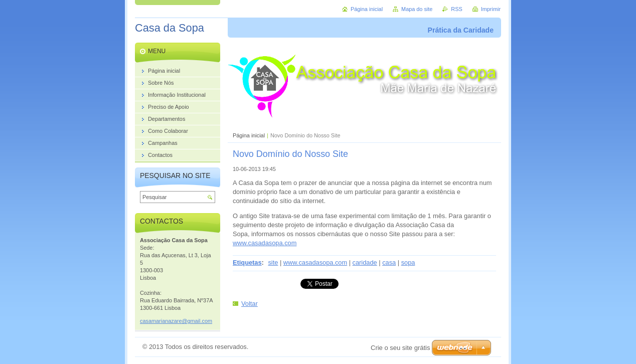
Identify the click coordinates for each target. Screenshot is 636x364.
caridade (365, 262)
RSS (456, 9)
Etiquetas (247, 262)
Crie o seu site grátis (401, 348)
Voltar (250, 304)
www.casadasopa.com (265, 243)
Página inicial (249, 135)
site (273, 262)
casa (389, 262)
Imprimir (491, 9)
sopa (408, 262)
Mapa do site (417, 9)
